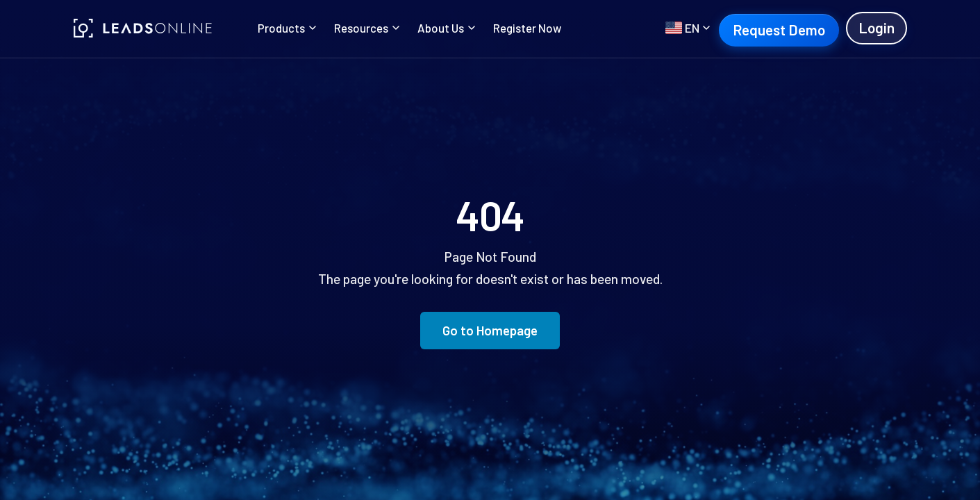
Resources (367, 28)
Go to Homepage (490, 330)
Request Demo (779, 30)
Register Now (527, 28)
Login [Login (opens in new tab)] (877, 27)
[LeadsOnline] (143, 28)
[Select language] (688, 28)
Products (287, 28)
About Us (446, 28)
